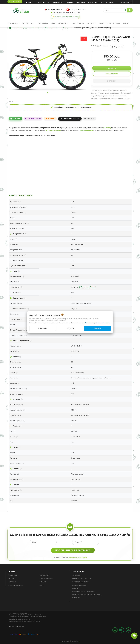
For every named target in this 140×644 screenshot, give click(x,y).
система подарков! (53, 137)
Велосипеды (12, 582)
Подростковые (54, 35)
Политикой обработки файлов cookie (98, 323)
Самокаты (11, 585)
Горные (38, 35)
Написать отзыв (75, 125)
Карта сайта (76, 605)
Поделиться (117, 54)
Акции (42, 592)
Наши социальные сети (80, 589)
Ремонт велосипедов (16, 592)
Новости (75, 595)
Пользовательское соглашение (83, 598)
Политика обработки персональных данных (87, 601)
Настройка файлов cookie (17, 633)
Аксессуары (12, 589)
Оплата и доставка (79, 592)
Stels (70, 35)
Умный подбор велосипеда (82, 585)
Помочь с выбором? (87, 294)
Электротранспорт (46, 585)
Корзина (126, 2)
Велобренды (44, 582)
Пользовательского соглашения (77, 564)
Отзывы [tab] (55, 125)
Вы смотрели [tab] (94, 125)
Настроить (70, 328)
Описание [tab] (17, 125)
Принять (97, 328)
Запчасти (43, 589)
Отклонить (43, 328)
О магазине (76, 582)
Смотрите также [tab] (37, 125)
